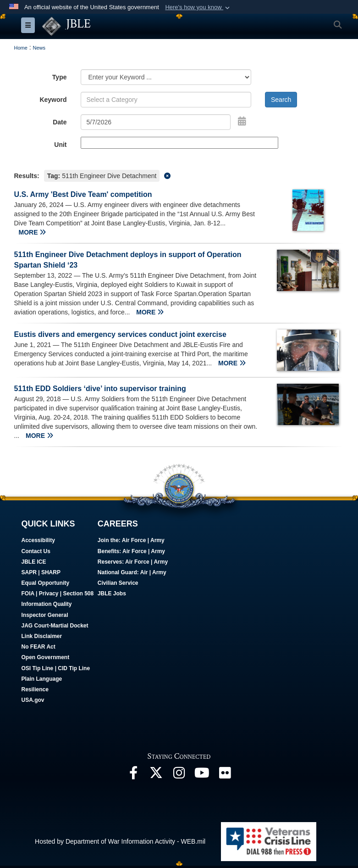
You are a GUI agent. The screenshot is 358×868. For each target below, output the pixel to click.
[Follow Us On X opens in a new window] (156, 775)
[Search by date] (156, 122)
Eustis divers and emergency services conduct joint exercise (120, 334)
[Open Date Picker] (242, 121)
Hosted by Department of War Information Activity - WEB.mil (120, 841)
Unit (60, 145)
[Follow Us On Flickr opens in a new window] (225, 775)
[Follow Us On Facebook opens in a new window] (133, 775)
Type (60, 77)
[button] (198, 7)
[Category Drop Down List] (166, 77)
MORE (33, 232)
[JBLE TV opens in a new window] (202, 775)
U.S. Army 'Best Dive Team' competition (83, 194)
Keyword (53, 100)
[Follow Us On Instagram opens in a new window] (179, 775)
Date (60, 122)
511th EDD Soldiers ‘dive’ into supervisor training (100, 389)
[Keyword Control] (166, 100)
